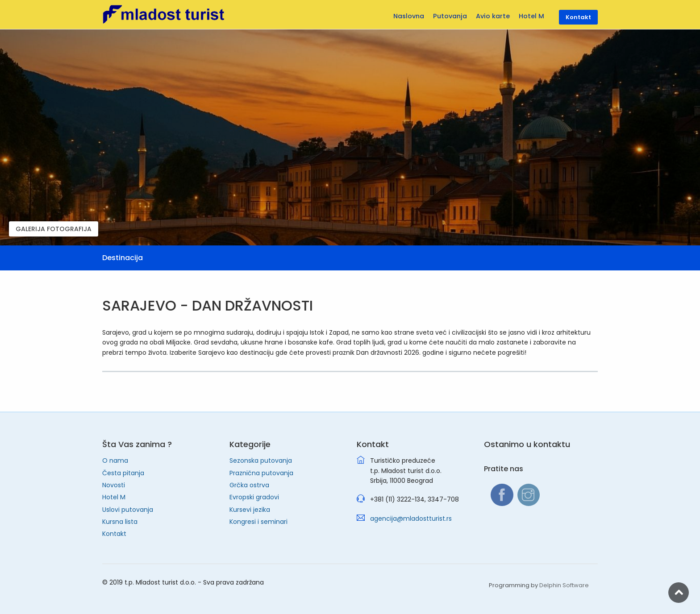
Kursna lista (120, 522)
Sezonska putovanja (261, 460)
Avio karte (493, 16)
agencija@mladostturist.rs (411, 519)
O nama (115, 460)
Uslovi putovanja (128, 510)
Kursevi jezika (250, 510)
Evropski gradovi (254, 497)
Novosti (114, 485)
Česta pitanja (123, 473)
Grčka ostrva (249, 485)
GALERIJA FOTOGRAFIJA (54, 229)
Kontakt (114, 534)
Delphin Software (564, 585)
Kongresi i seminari (258, 522)
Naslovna (409, 16)
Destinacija (123, 258)
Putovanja (450, 16)
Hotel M (114, 497)
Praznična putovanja (261, 473)
